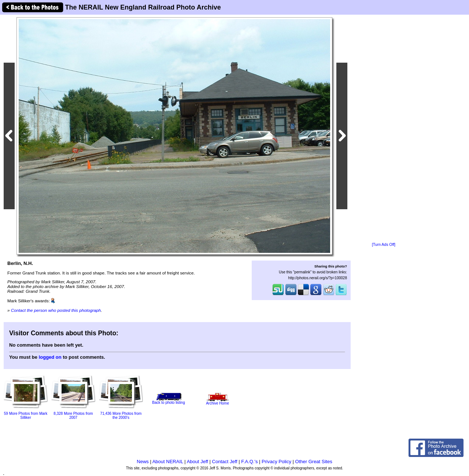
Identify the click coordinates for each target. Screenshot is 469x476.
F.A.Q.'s (249, 462)
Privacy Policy (276, 462)
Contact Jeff (225, 462)
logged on (50, 357)
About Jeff (197, 462)
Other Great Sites (314, 462)
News (143, 462)
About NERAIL (168, 462)
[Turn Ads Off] (384, 245)
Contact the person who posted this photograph (56, 310)
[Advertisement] (384, 129)
